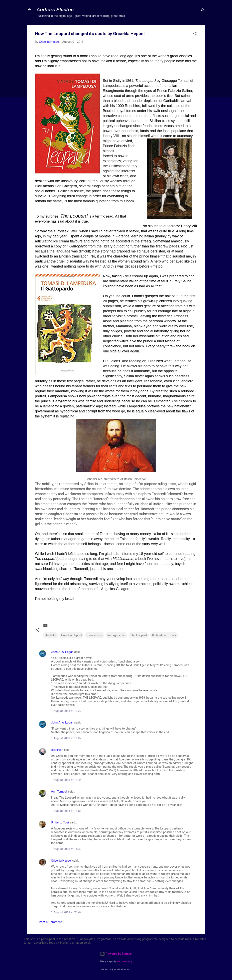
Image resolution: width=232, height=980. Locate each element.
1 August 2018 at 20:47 (66, 912)
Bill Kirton (57, 750)
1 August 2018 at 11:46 (66, 780)
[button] (195, 34)
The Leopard (139, 635)
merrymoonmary (125, 961)
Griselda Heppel (71, 635)
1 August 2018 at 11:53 (66, 811)
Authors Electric (55, 10)
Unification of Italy (164, 635)
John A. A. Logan (62, 652)
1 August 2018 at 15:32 (66, 849)
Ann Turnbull (59, 792)
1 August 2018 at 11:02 (66, 738)
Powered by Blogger (116, 954)
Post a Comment (50, 922)
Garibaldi (50, 635)
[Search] (203, 11)
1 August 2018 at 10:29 (66, 711)
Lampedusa (95, 635)
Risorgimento (116, 635)
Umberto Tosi (60, 822)
